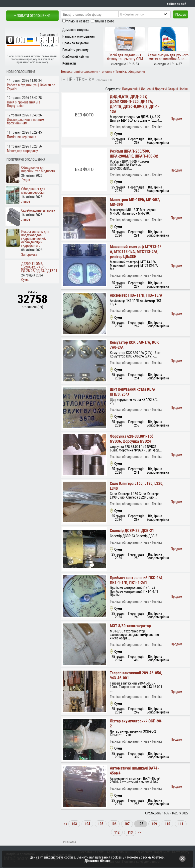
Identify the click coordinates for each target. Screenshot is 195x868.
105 (101, 824)
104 (87, 824)
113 (130, 832)
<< (66, 824)
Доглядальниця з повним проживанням (26, 121)
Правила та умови (75, 43)
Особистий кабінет (76, 57)
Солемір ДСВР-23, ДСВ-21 (132, 531)
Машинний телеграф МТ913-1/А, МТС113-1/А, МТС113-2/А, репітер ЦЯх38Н (135, 252)
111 (181, 824)
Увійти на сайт (177, 3)
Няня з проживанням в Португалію (24, 104)
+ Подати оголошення (32, 16)
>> (139, 832)
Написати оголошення (79, 36)
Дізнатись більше (97, 861)
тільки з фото (104, 21)
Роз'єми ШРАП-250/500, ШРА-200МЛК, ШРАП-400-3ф (134, 154)
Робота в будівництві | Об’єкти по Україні (31, 87)
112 (117, 832)
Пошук (181, 14)
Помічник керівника (22, 137)
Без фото (84, 115)
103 (74, 824)
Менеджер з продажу (22, 151)
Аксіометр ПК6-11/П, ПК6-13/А (136, 295)
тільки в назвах (78, 21)
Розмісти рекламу (75, 50)
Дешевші (147, 89)
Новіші (184, 89)
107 (127, 824)
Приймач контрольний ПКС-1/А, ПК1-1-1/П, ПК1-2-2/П (137, 580)
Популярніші (131, 89)
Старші (173, 89)
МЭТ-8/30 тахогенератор (130, 626)
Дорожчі (161, 89)
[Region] (149, 14)
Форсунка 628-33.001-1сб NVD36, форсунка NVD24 (132, 439)
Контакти (69, 63)
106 (114, 824)
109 (154, 824)
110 (167, 824)
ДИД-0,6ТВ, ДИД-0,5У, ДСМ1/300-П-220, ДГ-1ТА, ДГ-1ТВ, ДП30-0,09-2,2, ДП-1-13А (135, 104)
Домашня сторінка (76, 30)
